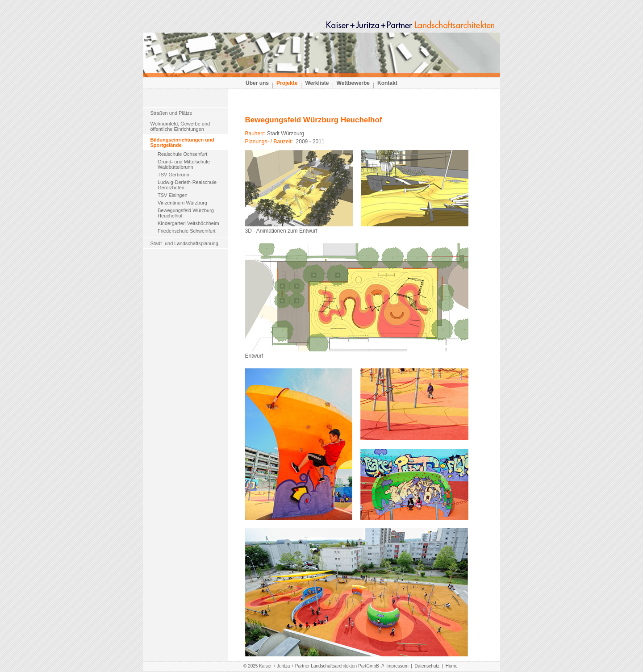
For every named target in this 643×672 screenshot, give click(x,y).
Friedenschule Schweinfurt (187, 231)
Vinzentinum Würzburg (182, 203)
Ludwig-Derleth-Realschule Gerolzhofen (187, 185)
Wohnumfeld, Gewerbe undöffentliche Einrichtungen (180, 126)
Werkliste (317, 83)
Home (452, 666)
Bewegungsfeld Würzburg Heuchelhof (186, 213)
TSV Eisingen (173, 195)
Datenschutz (427, 666)
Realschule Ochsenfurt (182, 154)
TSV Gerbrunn (173, 175)
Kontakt (387, 83)
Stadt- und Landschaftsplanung (184, 243)
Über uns (257, 83)
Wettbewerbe (353, 83)
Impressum (397, 666)
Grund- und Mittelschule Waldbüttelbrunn (184, 164)
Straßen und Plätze (171, 113)
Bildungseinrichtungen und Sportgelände (182, 142)
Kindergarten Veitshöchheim (188, 223)
